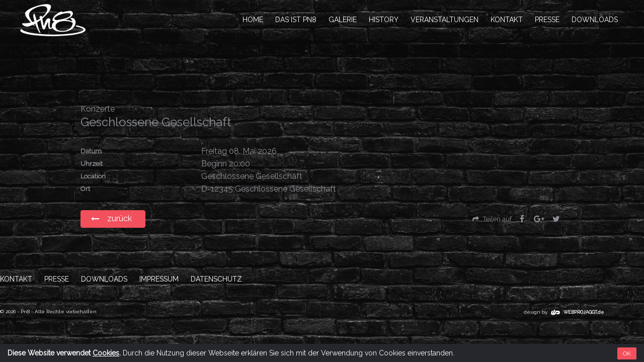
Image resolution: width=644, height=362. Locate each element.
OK (627, 353)
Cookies (106, 353)
